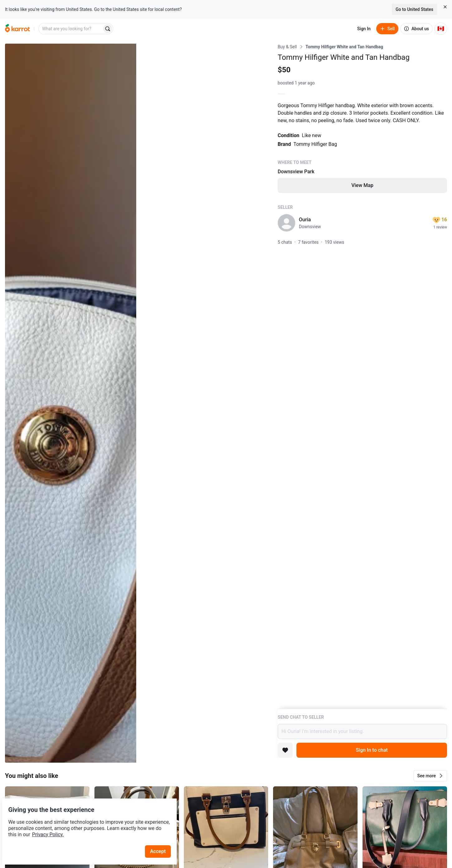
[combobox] (71, 29)
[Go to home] (17, 29)
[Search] (108, 29)
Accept (162, 837)
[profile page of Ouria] (286, 223)
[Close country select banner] (445, 7)
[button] (430, 776)
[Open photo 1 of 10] (71, 403)
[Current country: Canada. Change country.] (441, 29)
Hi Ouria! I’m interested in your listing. (362, 731)
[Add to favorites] (285, 750)
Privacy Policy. (85, 820)
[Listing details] (362, 376)
